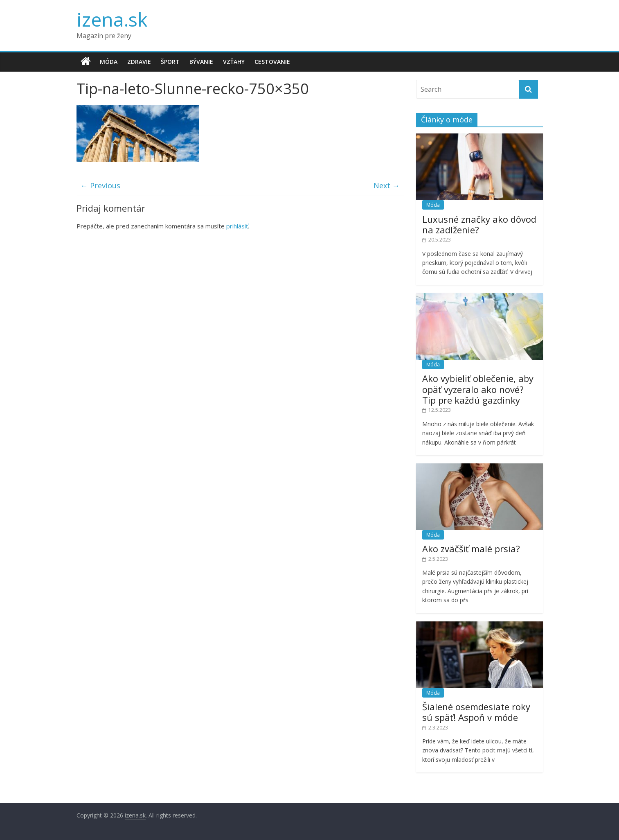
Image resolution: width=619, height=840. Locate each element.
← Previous (100, 185)
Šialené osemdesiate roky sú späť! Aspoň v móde (476, 712)
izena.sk (112, 19)
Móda (109, 62)
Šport (170, 62)
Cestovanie (272, 62)
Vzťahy (234, 62)
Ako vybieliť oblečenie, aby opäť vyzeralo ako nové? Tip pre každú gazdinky (478, 389)
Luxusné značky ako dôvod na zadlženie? (479, 224)
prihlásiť (237, 226)
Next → (387, 185)
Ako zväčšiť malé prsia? (471, 549)
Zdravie (139, 62)
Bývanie (201, 62)
